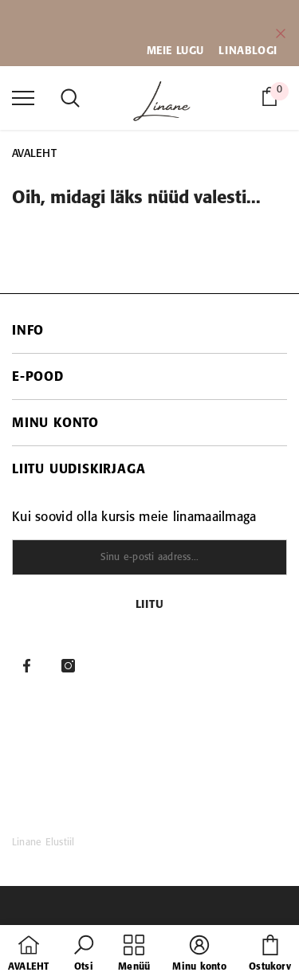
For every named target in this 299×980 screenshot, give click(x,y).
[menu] (23, 97)
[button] (84, 955)
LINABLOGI (248, 51)
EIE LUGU (180, 51)
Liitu (150, 605)
